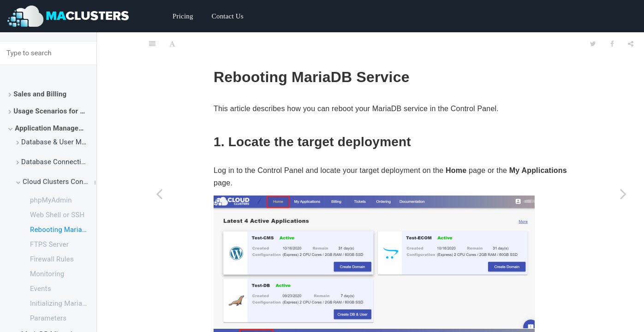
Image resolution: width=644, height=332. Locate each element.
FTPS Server (49, 244)
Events (41, 289)
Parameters (48, 318)
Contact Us (228, 16)
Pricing (183, 16)
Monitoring (47, 274)
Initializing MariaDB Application (63, 303)
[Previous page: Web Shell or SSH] (159, 194)
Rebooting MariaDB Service (63, 230)
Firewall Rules (52, 259)
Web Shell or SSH (57, 215)
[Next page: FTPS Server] (623, 194)
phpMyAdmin (51, 200)
